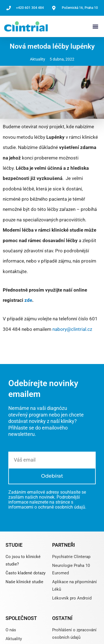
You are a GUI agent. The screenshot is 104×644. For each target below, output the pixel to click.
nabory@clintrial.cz (72, 329)
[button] (95, 26)
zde (28, 300)
